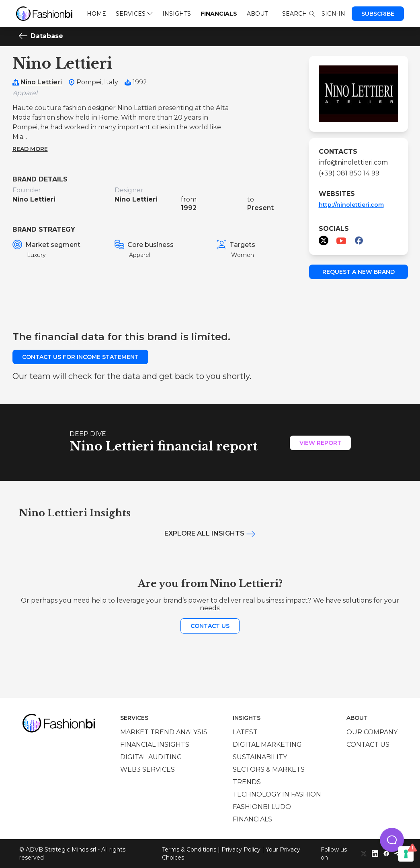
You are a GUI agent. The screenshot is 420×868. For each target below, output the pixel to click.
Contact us (210, 626)
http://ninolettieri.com (351, 205)
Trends (247, 782)
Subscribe (378, 14)
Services (134, 14)
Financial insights (155, 745)
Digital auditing (151, 757)
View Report (320, 443)
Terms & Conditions (189, 850)
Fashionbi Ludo (262, 807)
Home (96, 14)
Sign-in (333, 14)
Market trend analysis (164, 732)
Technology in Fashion (277, 794)
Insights (177, 14)
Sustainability (260, 757)
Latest (245, 732)
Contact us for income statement (80, 357)
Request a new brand (359, 272)
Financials (219, 14)
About (257, 14)
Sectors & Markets (269, 769)
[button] (392, 840)
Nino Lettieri (41, 82)
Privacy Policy (241, 850)
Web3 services (148, 769)
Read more (30, 149)
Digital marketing (267, 745)
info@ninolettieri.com (353, 162)
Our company (372, 732)
